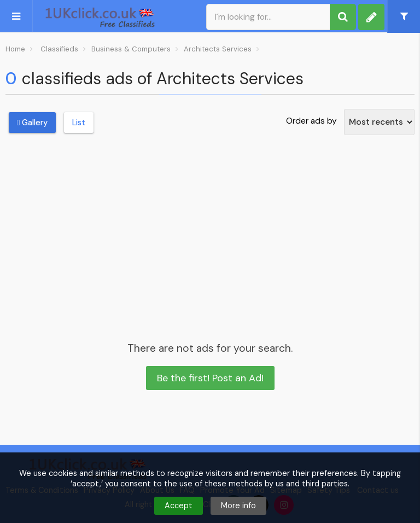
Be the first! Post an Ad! (210, 378)
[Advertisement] (210, 226)
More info (238, 505)
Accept (179, 505)
